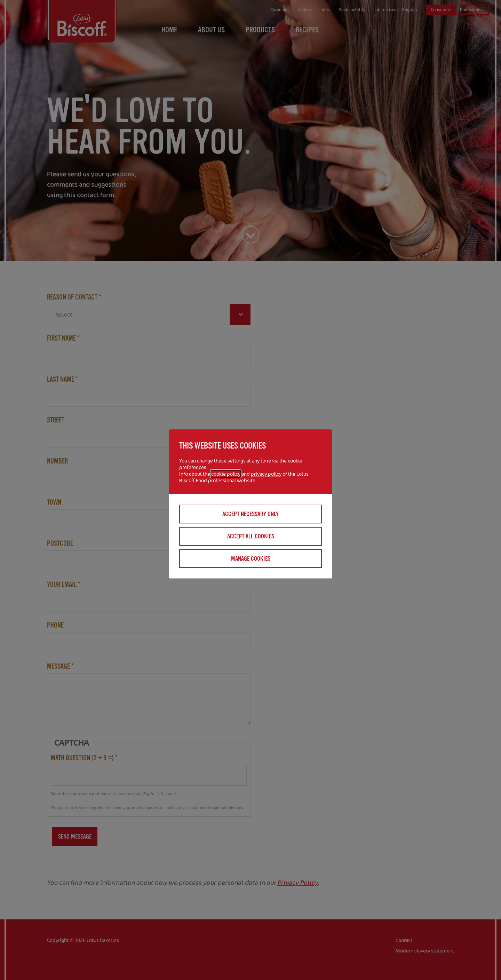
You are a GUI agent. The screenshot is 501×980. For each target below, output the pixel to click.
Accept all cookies (251, 536)
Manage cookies (251, 559)
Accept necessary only (250, 514)
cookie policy (226, 474)
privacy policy (266, 474)
